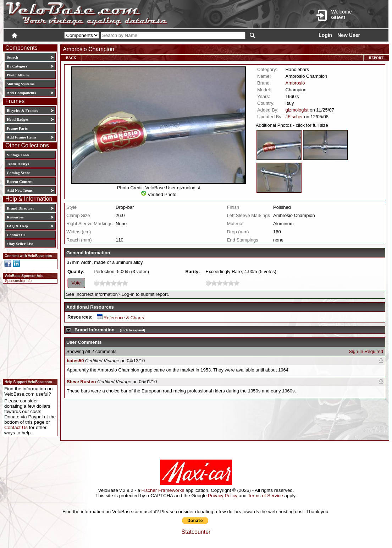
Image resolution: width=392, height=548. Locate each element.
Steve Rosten (81, 382)
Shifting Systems (21, 84)
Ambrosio (295, 83)
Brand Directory (21, 208)
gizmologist (297, 110)
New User (349, 35)
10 (125, 283)
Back (71, 58)
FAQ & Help (17, 226)
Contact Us (16, 235)
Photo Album (18, 75)
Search (12, 57)
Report (376, 58)
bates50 (75, 361)
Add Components (21, 93)
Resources (15, 217)
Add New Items (20, 190)
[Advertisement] (28, 330)
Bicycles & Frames (23, 110)
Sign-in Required (366, 351)
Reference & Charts (120, 318)
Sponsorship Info (18, 281)
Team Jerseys (18, 164)
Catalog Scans (18, 173)
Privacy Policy (223, 496)
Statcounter (196, 532)
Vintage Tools (18, 155)
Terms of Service (265, 496)
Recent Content (20, 181)
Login (325, 35)
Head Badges (18, 119)
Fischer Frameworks (163, 490)
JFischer (294, 117)
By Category (17, 66)
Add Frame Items (21, 137)
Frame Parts (17, 128)
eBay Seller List (20, 244)
